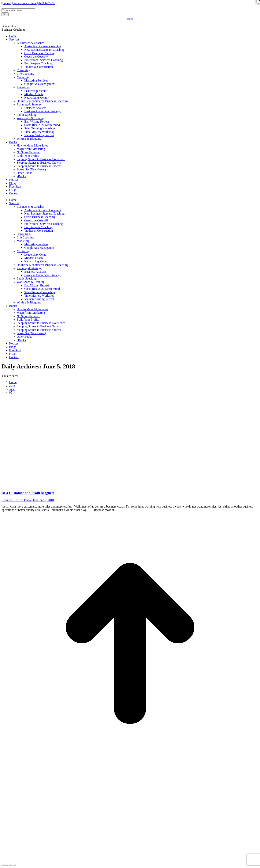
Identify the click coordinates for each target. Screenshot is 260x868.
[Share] (7, 865)
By (28, 500)
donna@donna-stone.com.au (20, 3)
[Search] (18, 10)
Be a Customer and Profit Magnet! (28, 493)
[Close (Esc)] (3, 865)
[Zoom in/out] (14, 865)
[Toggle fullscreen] (11, 865)
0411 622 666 (47, 3)
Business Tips (10, 500)
